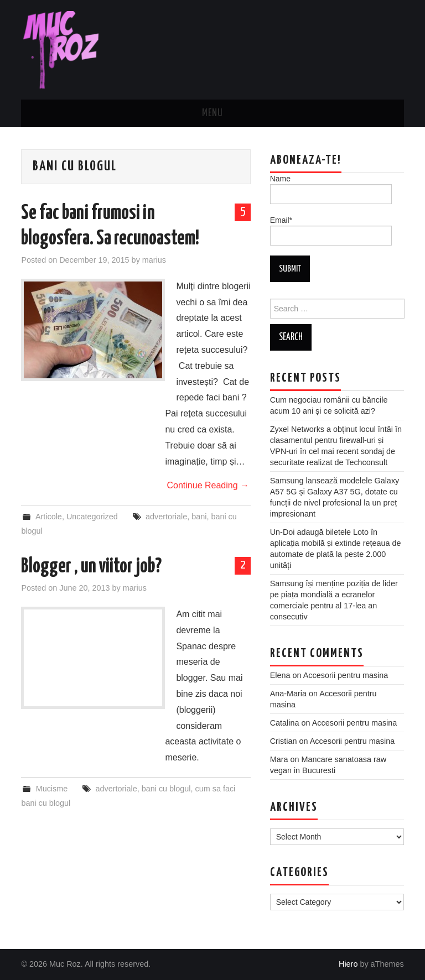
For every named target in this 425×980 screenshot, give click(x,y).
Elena (280, 675)
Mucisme (52, 789)
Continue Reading (208, 485)
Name (331, 189)
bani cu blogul (166, 789)
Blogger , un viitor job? (91, 567)
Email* (331, 231)
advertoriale (166, 517)
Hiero (348, 964)
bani (199, 517)
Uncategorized (92, 517)
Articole (49, 517)
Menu (212, 113)
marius (154, 260)
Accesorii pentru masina (346, 675)
